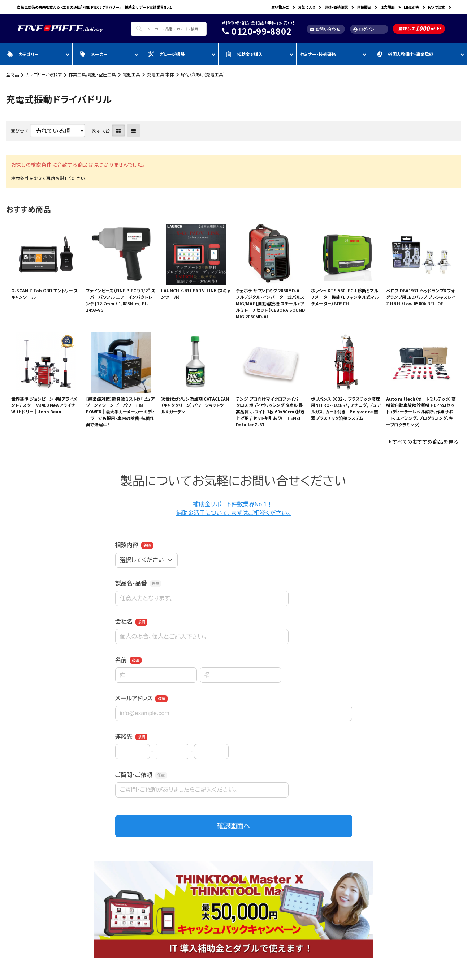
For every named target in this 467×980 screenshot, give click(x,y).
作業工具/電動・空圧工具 (92, 74)
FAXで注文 (436, 7)
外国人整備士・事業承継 (405, 54)
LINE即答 (411, 7)
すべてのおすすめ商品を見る (425, 442)
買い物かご (280, 7)
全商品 (13, 74)
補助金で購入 (244, 54)
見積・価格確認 (336, 7)
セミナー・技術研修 (318, 54)
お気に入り (307, 7)
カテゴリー (23, 54)
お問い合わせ (325, 29)
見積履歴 (364, 7)
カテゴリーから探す (44, 74)
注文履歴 (388, 7)
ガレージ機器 (167, 54)
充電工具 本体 (161, 74)
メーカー (94, 54)
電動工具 (131, 74)
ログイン (364, 29)
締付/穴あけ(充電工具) (203, 74)
